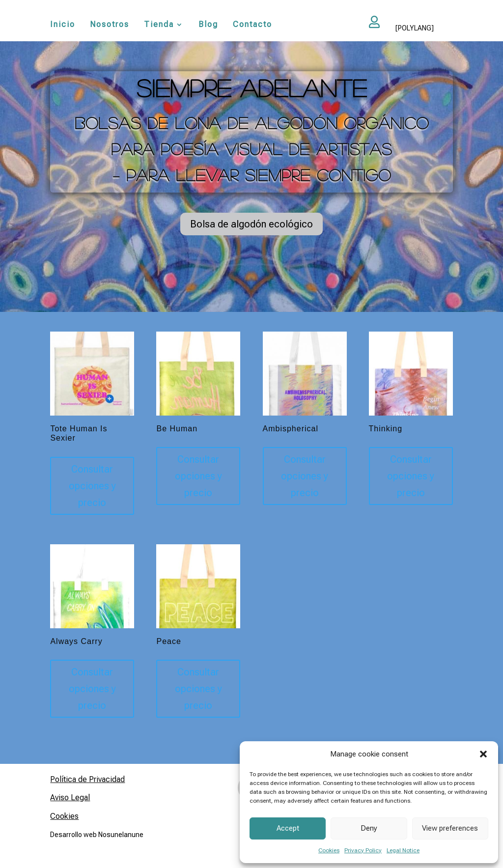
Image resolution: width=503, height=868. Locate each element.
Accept (288, 828)
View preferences (450, 828)
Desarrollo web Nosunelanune (97, 835)
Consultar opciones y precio (92, 486)
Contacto (252, 25)
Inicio (63, 25)
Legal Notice (403, 850)
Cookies (329, 850)
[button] (483, 754)
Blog (208, 25)
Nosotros (110, 25)
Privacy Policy (363, 850)
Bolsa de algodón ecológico (251, 224)
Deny (369, 828)
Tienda (159, 25)
